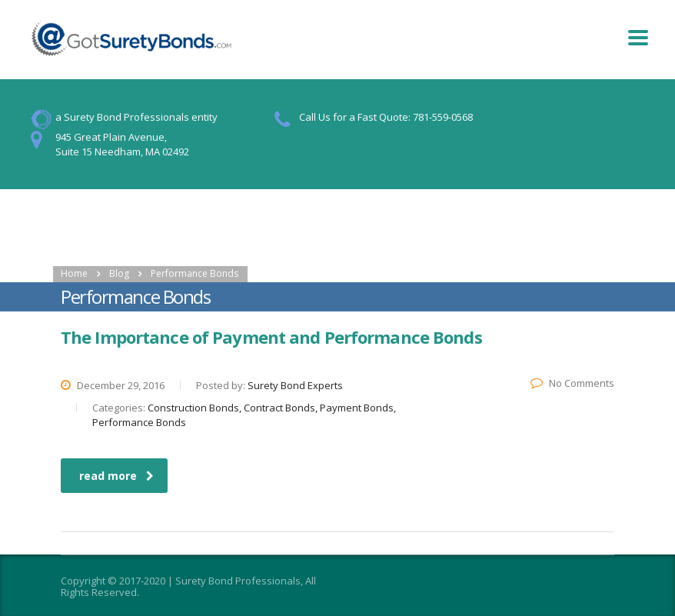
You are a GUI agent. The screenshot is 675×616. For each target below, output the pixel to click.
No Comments (572, 383)
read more (116, 476)
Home (74, 273)
